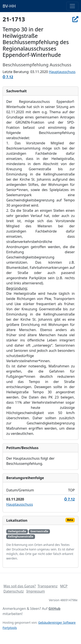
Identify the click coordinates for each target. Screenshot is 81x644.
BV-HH (9, 6)
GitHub (54, 609)
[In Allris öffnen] (75, 19)
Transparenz (48, 586)
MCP (64, 586)
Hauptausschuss (62, 72)
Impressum (36, 591)
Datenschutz (14, 591)
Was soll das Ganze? (20, 586)
